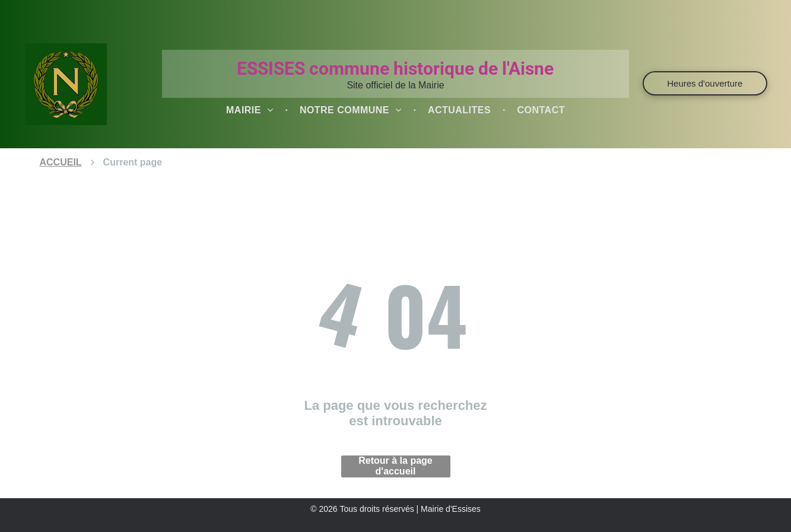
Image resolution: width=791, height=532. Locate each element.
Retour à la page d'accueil (395, 466)
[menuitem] (251, 110)
